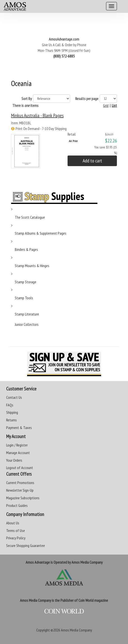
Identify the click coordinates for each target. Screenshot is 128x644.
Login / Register (17, 445)
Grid (106, 105)
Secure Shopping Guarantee (26, 545)
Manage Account (18, 453)
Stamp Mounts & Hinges (32, 266)
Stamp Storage (26, 282)
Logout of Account (20, 468)
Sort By (27, 99)
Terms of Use (16, 530)
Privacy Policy (16, 538)
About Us (13, 523)
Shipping (12, 412)
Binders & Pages (26, 249)
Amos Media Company (76, 630)
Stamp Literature (27, 314)
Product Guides (17, 505)
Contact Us (14, 397)
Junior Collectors (27, 324)
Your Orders (14, 460)
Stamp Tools (24, 298)
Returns (11, 420)
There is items (25, 105)
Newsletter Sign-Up (20, 490)
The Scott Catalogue (30, 217)
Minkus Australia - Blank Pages (37, 115)
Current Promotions (20, 483)
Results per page (87, 99)
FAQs (10, 405)
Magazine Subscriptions (23, 498)
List (114, 105)
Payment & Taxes (19, 428)
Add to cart (92, 161)
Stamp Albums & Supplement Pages (41, 233)
